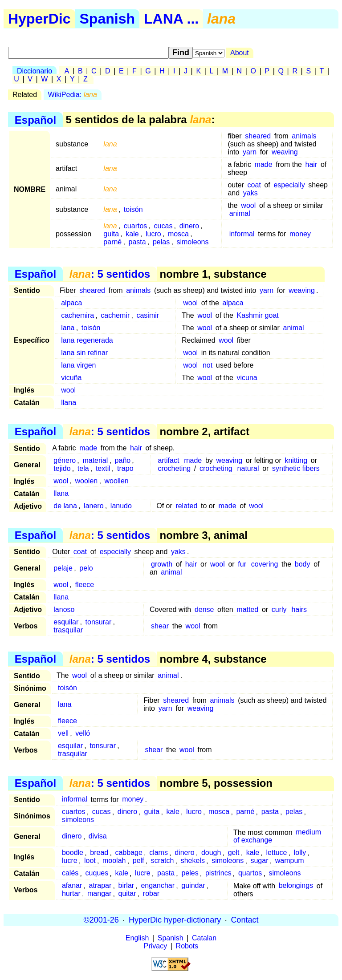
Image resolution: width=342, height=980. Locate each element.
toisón (133, 209)
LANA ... (171, 19)
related (186, 506)
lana (68, 328)
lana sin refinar (84, 353)
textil (103, 468)
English (137, 938)
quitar (127, 894)
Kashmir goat (257, 315)
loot (90, 861)
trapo (125, 468)
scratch (163, 861)
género (65, 460)
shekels (193, 861)
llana (69, 403)
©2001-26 (101, 920)
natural (248, 468)
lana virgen (78, 365)
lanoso (64, 609)
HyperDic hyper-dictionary (175, 920)
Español (35, 119)
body (303, 564)
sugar (259, 861)
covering (265, 564)
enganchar (158, 886)
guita (111, 234)
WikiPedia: (73, 95)
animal (240, 213)
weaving (285, 152)
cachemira (77, 315)
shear (160, 626)
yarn (250, 152)
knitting (296, 460)
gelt (234, 853)
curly (279, 609)
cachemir (115, 315)
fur (242, 564)
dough (211, 853)
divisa (98, 836)
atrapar (100, 886)
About (240, 53)
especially (289, 185)
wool (248, 205)
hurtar (71, 894)
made (264, 164)
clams (159, 853)
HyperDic (39, 19)
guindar (193, 886)
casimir (148, 315)
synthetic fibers (296, 468)
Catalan (204, 938)
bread (99, 853)
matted (247, 609)
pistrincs (218, 873)
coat (254, 185)
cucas (163, 226)
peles (190, 873)
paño (123, 460)
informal (242, 234)
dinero (189, 226)
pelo (86, 568)
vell (63, 733)
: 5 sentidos (110, 274)
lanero (94, 506)
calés (70, 873)
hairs (299, 609)
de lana (65, 506)
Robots (187, 946)
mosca (178, 234)
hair (311, 164)
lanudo (121, 506)
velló (83, 733)
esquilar (66, 622)
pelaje (63, 568)
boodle (73, 853)
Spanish (107, 19)
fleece (84, 585)
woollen (116, 481)
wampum (290, 861)
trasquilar (68, 630)
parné (112, 242)
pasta (137, 242)
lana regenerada (87, 340)
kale (132, 234)
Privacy (155, 946)
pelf (138, 861)
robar (151, 894)
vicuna (247, 378)
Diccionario (35, 71)
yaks (250, 193)
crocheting (174, 468)
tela (83, 468)
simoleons (192, 242)
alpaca (71, 303)
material (95, 460)
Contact (244, 920)
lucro (153, 234)
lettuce (276, 853)
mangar (99, 894)
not (208, 365)
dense (204, 609)
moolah (114, 861)
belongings (296, 886)
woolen (86, 481)
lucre (70, 861)
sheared (258, 136)
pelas (161, 242)
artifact (168, 460)
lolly (300, 853)
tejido (62, 468)
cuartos (135, 226)
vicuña (71, 378)
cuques (97, 873)
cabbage (128, 853)
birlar (126, 886)
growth (162, 564)
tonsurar (99, 622)
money (300, 234)
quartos (250, 873)
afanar (72, 886)
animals (304, 136)
